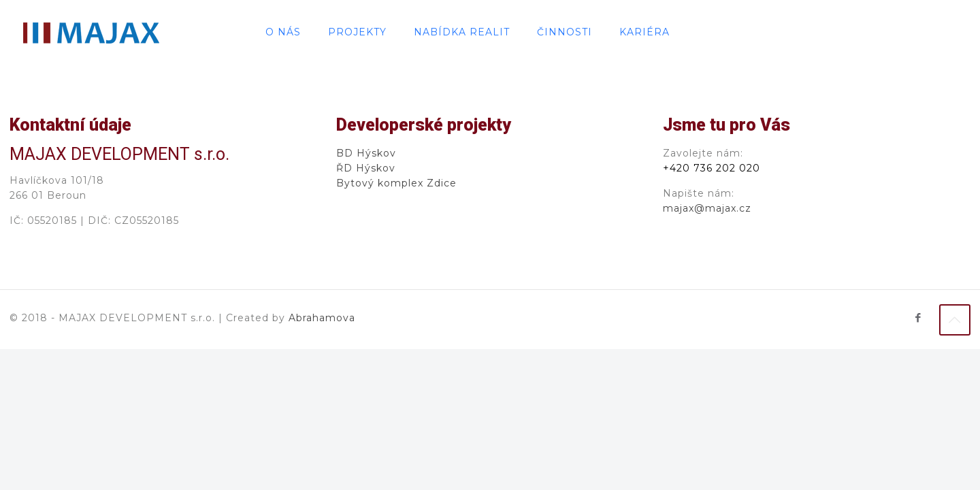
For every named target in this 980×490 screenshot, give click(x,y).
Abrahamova (322, 318)
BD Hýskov (366, 153)
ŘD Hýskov (366, 168)
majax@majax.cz (707, 208)
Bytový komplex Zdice (396, 183)
